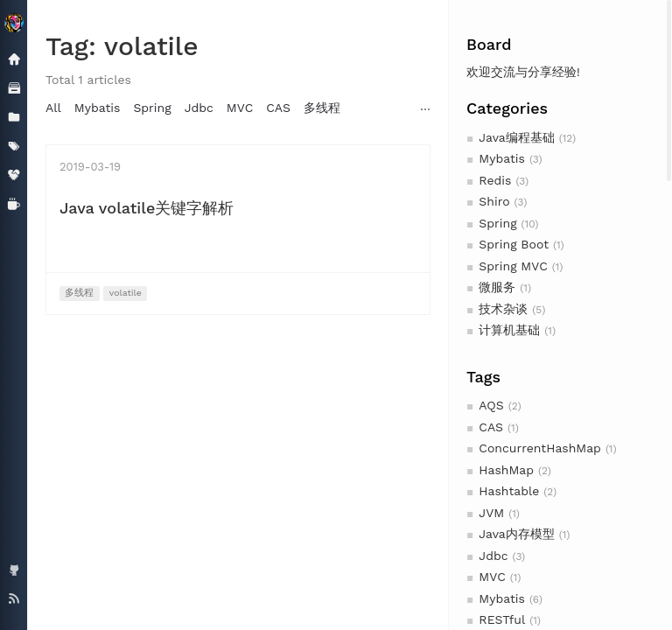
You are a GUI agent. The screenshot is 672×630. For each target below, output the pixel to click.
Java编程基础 (516, 137)
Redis (495, 180)
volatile (126, 293)
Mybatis (502, 158)
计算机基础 (509, 330)
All (53, 108)
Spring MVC (513, 266)
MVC (492, 577)
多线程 (322, 108)
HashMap (506, 470)
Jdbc (493, 556)
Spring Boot (514, 244)
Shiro (494, 201)
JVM (491, 513)
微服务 (497, 287)
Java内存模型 (516, 534)
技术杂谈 (503, 309)
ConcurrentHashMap (540, 448)
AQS (491, 405)
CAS (491, 427)
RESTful (502, 619)
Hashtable (509, 491)
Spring (497, 223)
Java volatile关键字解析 (147, 208)
